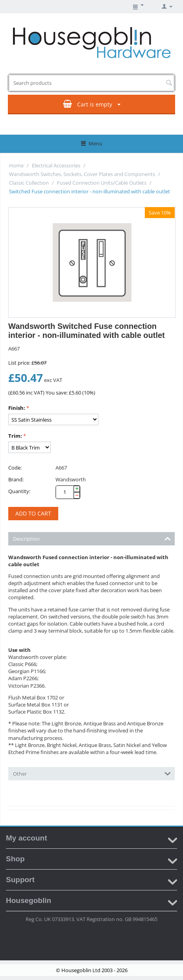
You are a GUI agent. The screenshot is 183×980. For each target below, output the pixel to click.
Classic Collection (29, 183)
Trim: (15, 436)
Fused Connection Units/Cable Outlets (102, 183)
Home (16, 165)
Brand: (16, 479)
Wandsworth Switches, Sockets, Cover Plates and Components (82, 174)
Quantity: (19, 491)
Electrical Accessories (56, 165)
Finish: (17, 408)
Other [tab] (92, 773)
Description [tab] (92, 538)
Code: (15, 468)
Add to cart (33, 513)
